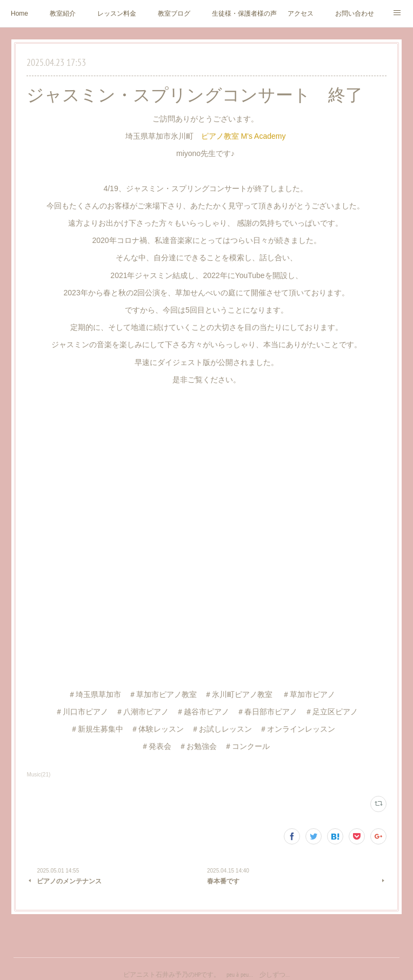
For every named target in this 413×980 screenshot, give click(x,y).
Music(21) (38, 775)
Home (19, 13)
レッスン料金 (117, 13)
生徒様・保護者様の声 (244, 13)
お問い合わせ (355, 13)
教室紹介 (63, 13)
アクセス (301, 13)
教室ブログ (174, 13)
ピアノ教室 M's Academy (245, 136)
